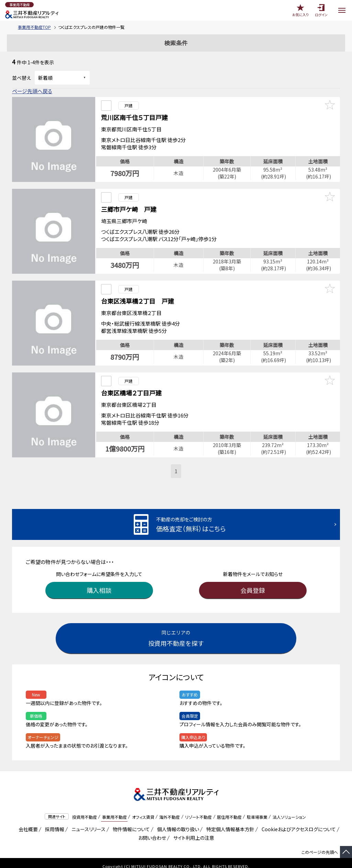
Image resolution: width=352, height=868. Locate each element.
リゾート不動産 (198, 810)
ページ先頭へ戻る (32, 91)
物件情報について (130, 822)
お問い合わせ (152, 831)
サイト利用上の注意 (192, 831)
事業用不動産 (114, 810)
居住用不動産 (229, 810)
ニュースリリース (87, 822)
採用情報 (53, 822)
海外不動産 (169, 810)
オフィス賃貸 (143, 810)
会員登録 (253, 583)
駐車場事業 (257, 810)
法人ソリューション (289, 810)
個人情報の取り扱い (177, 822)
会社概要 (27, 822)
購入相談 (99, 583)
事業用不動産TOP (34, 27)
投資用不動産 (85, 810)
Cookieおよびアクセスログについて (298, 822)
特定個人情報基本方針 (229, 822)
